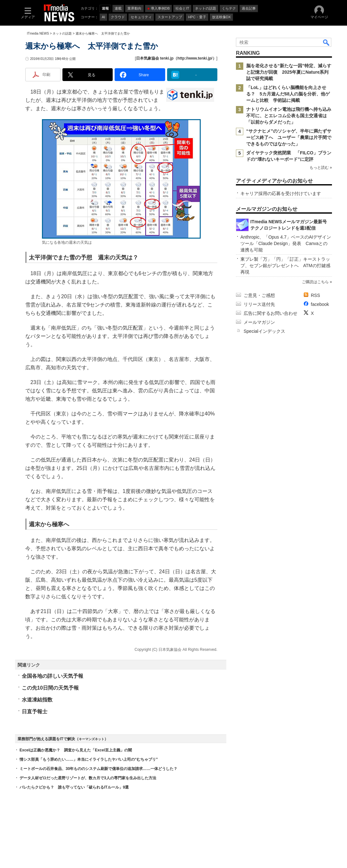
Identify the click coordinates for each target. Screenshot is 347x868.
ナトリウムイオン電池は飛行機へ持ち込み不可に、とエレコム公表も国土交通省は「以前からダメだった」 (289, 116)
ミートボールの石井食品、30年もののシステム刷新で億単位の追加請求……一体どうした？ (98, 769)
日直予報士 (35, 712)
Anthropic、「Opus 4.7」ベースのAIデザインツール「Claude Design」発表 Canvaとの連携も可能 (286, 243)
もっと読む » (321, 168)
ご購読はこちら (315, 282)
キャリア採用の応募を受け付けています (281, 193)
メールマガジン (259, 322)
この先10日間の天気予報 (50, 688)
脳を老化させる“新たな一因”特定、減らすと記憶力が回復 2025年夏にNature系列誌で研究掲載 (289, 72)
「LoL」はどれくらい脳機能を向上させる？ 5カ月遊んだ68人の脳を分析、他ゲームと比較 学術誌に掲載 (288, 94)
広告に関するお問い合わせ (270, 313)
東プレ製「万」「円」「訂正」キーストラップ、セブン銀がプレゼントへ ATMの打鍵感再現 (285, 266)
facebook (320, 304)
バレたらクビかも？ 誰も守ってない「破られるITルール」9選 (74, 787)
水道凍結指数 (37, 700)
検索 (327, 42)
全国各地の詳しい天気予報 (52, 676)
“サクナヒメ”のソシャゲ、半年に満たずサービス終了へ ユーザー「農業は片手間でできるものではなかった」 (289, 137)
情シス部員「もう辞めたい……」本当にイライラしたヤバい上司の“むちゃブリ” (89, 759)
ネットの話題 (62, 33)
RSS (315, 295)
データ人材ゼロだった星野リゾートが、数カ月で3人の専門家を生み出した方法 (88, 778)
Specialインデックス (264, 331)
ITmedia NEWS (38, 33)
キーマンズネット (92, 739)
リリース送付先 (259, 304)
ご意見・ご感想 (259, 295)
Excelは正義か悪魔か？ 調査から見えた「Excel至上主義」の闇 (76, 750)
